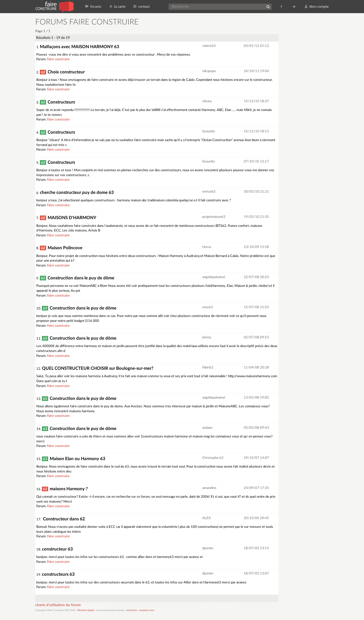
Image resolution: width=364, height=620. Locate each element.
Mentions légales (86, 610)
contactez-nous (147, 610)
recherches (132, 610)
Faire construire (58, 59)
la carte (117, 6)
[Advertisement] (307, 95)
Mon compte (317, 6)
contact (141, 6)
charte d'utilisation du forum (58, 605)
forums (93, 6)
